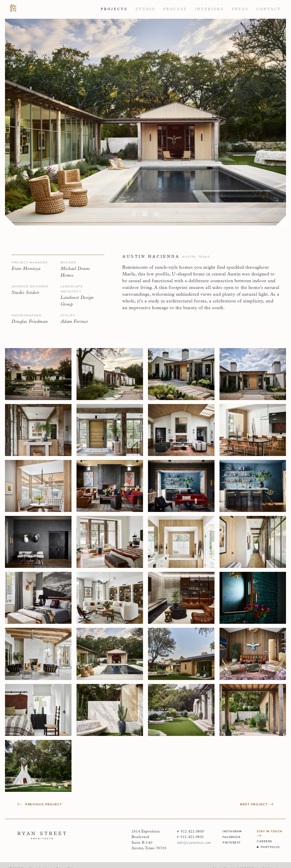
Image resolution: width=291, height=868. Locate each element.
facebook (231, 837)
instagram (232, 831)
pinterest (232, 842)
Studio (145, 9)
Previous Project (40, 804)
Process (175, 9)
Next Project (257, 804)
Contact (269, 9)
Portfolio (268, 847)
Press (240, 9)
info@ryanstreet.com (194, 843)
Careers (264, 841)
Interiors (209, 9)
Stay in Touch (270, 833)
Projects (114, 9)
